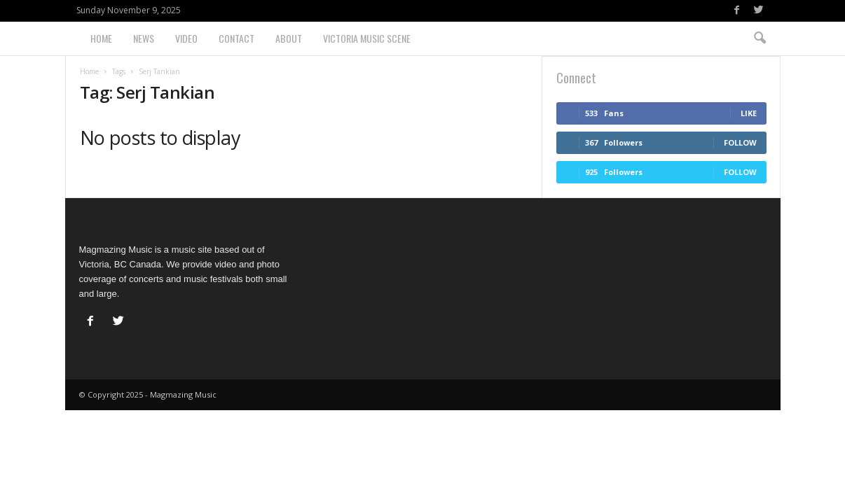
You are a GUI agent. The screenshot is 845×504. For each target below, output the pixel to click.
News (144, 38)
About (289, 38)
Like (749, 113)
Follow (740, 142)
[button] (760, 38)
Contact (236, 38)
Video (186, 38)
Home (101, 38)
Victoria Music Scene (367, 38)
